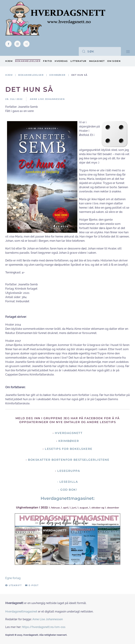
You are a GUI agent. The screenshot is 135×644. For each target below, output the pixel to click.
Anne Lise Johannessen (48, 619)
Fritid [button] (48, 61)
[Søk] (100, 51)
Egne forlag (13, 578)
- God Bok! (67, 490)
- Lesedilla (68, 482)
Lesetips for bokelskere (69, 449)
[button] (128, 51)
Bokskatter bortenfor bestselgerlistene (69, 460)
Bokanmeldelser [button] (28, 61)
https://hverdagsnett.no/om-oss (44, 627)
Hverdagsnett (69, 433)
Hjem (9, 61)
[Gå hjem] (55, 19)
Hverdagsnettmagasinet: (68, 498)
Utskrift (13, 585)
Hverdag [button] (61, 61)
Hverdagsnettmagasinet (21, 612)
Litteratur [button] (78, 61)
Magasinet (97, 61)
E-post (32, 585)
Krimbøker (69, 441)
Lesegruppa (69, 471)
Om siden (114, 61)
